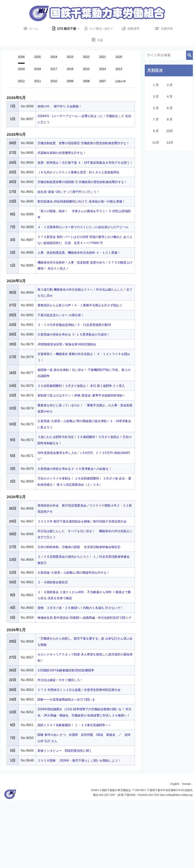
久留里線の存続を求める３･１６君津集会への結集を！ (79, 511)
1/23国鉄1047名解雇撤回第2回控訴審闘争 (69, 732)
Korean (186, 851)
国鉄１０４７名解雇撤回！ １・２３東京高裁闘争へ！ (79, 792)
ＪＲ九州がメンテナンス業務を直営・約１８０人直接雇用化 (84, 185)
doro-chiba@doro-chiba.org (176, 863)
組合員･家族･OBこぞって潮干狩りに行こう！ (72, 210)
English (174, 851)
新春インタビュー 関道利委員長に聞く (68, 818)
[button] (189, 55)
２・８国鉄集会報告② (55, 631)
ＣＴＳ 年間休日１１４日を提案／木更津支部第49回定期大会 (84, 751)
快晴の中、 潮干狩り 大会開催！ (62, 106)
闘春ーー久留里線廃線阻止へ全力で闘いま (70, 761)
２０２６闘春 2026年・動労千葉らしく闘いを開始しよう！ (84, 828)
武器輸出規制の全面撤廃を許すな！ (65, 159)
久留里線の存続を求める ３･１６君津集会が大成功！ (78, 365)
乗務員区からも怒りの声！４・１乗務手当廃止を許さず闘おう (85, 336)
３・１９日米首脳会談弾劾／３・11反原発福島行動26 (79, 355)
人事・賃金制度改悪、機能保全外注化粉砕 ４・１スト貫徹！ (84, 283)
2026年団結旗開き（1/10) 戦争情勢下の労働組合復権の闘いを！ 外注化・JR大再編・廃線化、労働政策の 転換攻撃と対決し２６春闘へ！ (85, 777)
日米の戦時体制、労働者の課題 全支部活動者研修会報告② (84, 596)
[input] (169, 55)
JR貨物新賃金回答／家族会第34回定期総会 (70, 375)
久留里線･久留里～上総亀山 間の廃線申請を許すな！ (78, 622)
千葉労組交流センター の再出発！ (64, 346)
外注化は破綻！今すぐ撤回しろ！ (63, 741)
